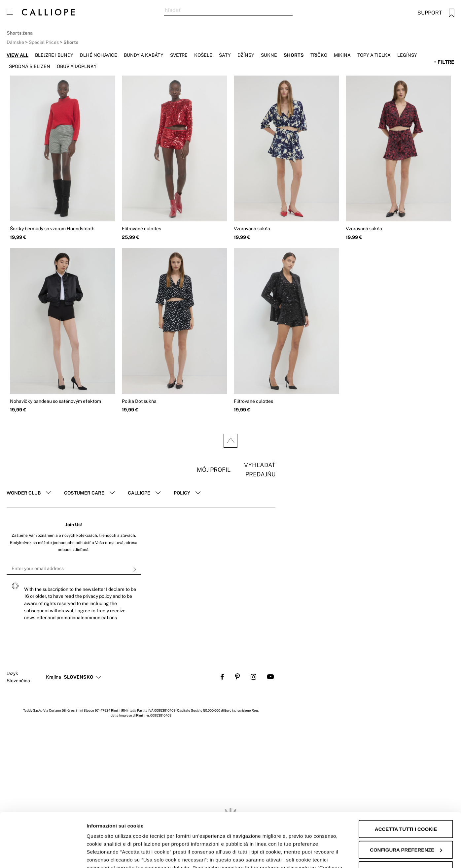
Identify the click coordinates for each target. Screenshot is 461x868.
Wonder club (24, 493)
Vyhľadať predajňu (260, 470)
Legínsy (407, 55)
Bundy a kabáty (144, 55)
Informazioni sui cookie (114, 855)
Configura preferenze (406, 796)
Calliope (139, 493)
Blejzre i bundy (54, 55)
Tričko (319, 55)
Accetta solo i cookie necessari (406, 820)
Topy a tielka (374, 55)
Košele (203, 55)
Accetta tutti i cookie (406, 775)
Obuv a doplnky (77, 66)
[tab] (29, 493)
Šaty (225, 55)
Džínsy (246, 55)
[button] (79, 677)
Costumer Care (84, 493)
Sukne (269, 55)
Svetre (179, 55)
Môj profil (214, 470)
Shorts (294, 55)
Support (430, 13)
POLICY (182, 493)
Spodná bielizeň (30, 66)
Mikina (342, 55)
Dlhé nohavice (99, 55)
